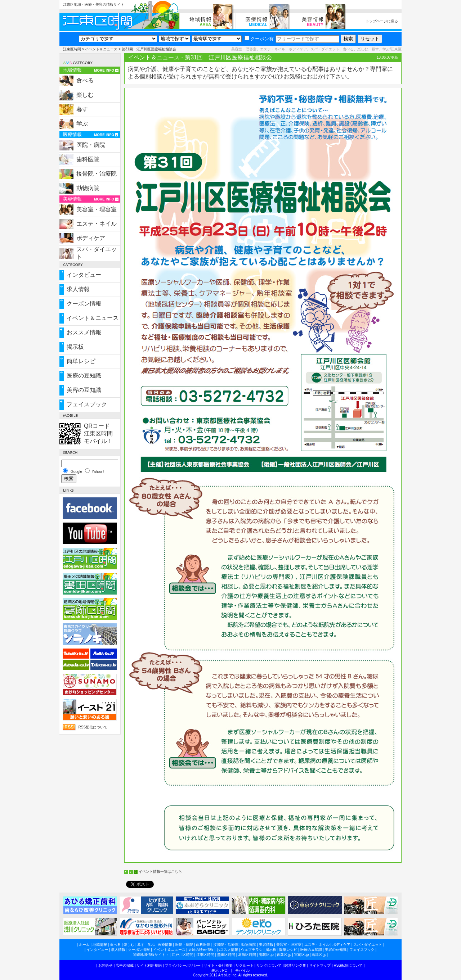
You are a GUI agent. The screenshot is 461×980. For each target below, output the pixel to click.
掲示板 (75, 347)
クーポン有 (259, 39)
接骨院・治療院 (97, 174)
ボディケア (91, 238)
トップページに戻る (382, 21)
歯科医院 (88, 159)
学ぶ (82, 124)
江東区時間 (72, 49)
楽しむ (85, 95)
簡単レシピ (81, 361)
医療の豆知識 (84, 376)
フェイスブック (87, 404)
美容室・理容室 (97, 209)
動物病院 (88, 188)
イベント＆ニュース (101, 49)
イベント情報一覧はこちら (160, 871)
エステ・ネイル (97, 224)
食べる (85, 80)
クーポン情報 (84, 304)
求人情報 (78, 289)
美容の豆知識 (84, 390)
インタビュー (84, 275)
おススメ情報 (84, 332)
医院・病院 (91, 145)
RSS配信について (93, 727)
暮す (82, 109)
